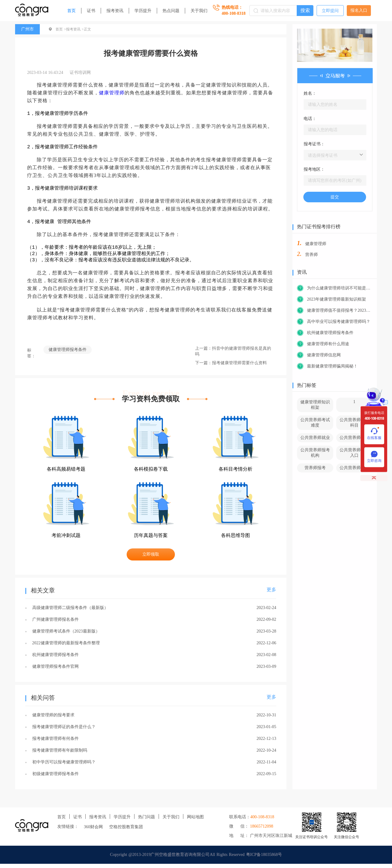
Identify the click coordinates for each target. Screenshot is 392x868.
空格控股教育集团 (126, 831)
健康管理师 (112, 93)
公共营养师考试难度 (315, 423)
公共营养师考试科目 (354, 423)
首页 (71, 11)
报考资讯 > (75, 29)
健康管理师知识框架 (315, 405)
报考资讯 (115, 11)
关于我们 (199, 11)
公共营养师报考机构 (315, 453)
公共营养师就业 (315, 438)
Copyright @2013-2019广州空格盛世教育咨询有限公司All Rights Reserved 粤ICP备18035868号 (196, 859)
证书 (91, 11)
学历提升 (143, 11)
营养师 (311, 255)
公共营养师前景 (354, 438)
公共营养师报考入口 (354, 453)
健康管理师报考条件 (68, 354)
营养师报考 (315, 468)
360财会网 (93, 831)
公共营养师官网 (354, 468)
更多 (271, 594)
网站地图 (195, 821)
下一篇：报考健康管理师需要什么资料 (231, 367)
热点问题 (171, 11)
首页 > (61, 29)
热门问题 (147, 821)
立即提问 (330, 11)
